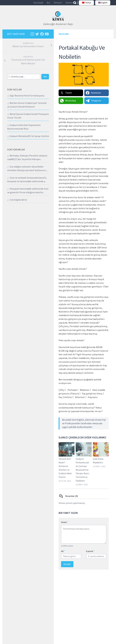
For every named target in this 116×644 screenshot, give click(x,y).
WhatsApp (68, 103)
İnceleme (64, 37)
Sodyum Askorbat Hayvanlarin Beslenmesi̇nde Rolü (24, 130)
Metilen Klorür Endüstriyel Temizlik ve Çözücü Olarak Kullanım (27, 107)
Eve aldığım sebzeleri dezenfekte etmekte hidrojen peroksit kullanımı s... (27, 171)
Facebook (93, 95)
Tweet (66, 95)
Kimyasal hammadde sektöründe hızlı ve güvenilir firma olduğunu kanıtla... (28, 193)
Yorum (65, 525)
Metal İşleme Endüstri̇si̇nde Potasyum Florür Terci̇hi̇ (28, 119)
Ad (63, 554)
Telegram (93, 103)
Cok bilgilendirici (17, 202)
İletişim (58, 4)
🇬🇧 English (101, 4)
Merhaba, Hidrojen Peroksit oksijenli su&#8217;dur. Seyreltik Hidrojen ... (27, 160)
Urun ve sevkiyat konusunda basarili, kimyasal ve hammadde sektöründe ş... (27, 182)
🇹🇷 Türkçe (85, 4)
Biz (48, 4)
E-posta (90, 554)
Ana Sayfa (38, 4)
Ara (45, 79)
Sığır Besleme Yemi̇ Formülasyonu (26, 98)
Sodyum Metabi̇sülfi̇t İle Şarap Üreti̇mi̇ (28, 139)
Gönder (67, 567)
